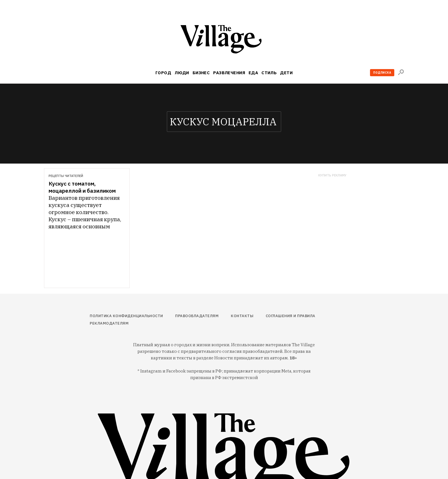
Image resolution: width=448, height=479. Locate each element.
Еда (253, 73)
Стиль (269, 73)
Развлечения (229, 73)
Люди (182, 73)
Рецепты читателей (66, 176)
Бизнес (201, 73)
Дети (286, 73)
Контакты (242, 316)
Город (163, 73)
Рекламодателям (109, 323)
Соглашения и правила (291, 316)
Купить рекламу (332, 175)
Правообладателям (197, 316)
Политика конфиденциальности (126, 316)
